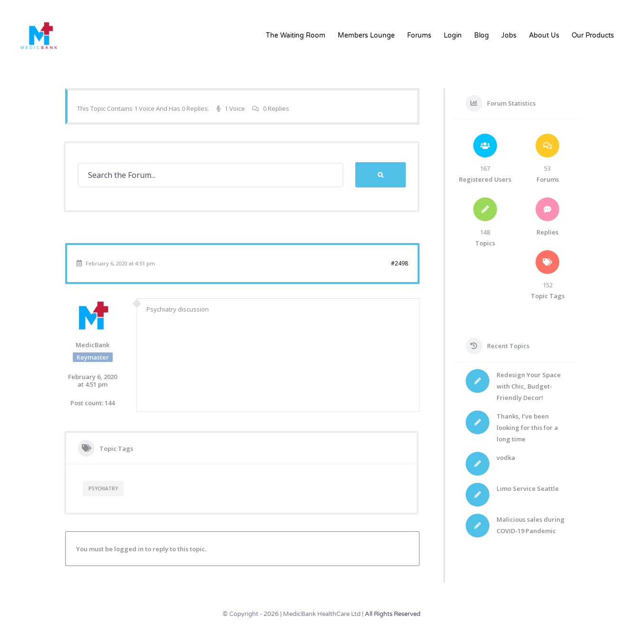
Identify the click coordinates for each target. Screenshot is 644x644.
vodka (506, 458)
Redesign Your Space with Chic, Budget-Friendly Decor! (529, 386)
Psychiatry (103, 488)
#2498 (400, 263)
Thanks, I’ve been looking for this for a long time (527, 428)
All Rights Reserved (393, 614)
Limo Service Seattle (528, 488)
